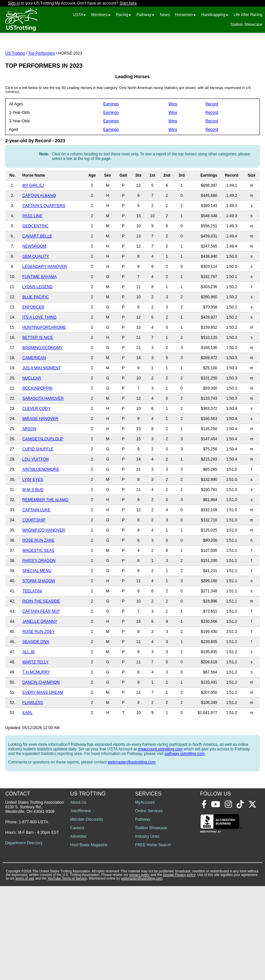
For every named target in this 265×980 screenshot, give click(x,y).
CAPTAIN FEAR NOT (41, 640)
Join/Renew (81, 905)
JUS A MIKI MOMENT (41, 397)
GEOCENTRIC (35, 255)
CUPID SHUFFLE (38, 478)
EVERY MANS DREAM (43, 722)
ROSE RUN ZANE (38, 569)
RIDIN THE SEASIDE (41, 630)
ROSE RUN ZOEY (38, 661)
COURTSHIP (34, 549)
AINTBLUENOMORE (41, 499)
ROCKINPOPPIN (37, 417)
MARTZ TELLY (35, 691)
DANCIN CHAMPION (41, 711)
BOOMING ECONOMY (42, 377)
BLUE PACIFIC (35, 326)
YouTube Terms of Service (67, 972)
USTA (78, 15)
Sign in (14, 3)
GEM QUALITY (36, 286)
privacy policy (139, 969)
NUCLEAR (32, 407)
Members (99, 15)
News (165, 15)
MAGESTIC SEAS (38, 580)
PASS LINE (32, 245)
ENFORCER (33, 336)
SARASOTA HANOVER (43, 428)
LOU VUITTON (35, 488)
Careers (77, 922)
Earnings (111, 133)
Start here (128, 3)
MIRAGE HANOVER (40, 448)
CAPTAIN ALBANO (39, 225)
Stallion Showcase (246, 25)
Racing (122, 15)
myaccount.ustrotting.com (160, 778)
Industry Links (147, 930)
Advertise (79, 930)
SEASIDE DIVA (36, 671)
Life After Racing (248, 15)
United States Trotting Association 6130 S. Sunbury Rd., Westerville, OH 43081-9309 (35, 901)
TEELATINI (32, 620)
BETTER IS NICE (38, 367)
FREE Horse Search (153, 939)
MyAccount (145, 896)
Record (212, 133)
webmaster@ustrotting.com (132, 791)
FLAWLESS (33, 732)
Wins (173, 133)
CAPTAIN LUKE (36, 539)
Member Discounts (87, 913)
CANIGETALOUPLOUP (43, 468)
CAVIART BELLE (37, 265)
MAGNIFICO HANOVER (44, 559)
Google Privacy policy (179, 969)
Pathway (144, 15)
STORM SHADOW (39, 610)
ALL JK (28, 681)
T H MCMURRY (36, 701)
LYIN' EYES (33, 509)
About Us (78, 896)
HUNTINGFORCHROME (44, 357)
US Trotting (15, 82)
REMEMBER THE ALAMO (45, 529)
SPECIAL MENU (37, 600)
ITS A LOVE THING (39, 346)
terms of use (25, 972)
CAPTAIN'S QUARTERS (44, 235)
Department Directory (24, 937)
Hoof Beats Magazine (89, 939)
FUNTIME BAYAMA (39, 306)
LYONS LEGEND (37, 316)
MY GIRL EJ (33, 215)
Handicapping (213, 15)
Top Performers (42, 82)
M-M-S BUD (33, 519)
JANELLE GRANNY (40, 651)
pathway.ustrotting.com (185, 783)
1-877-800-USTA (33, 916)
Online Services (149, 905)
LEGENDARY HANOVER (44, 296)
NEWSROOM (34, 275)
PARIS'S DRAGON (39, 590)
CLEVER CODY (36, 438)
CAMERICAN (34, 387)
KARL (27, 742)
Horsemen (184, 15)
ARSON (29, 458)
